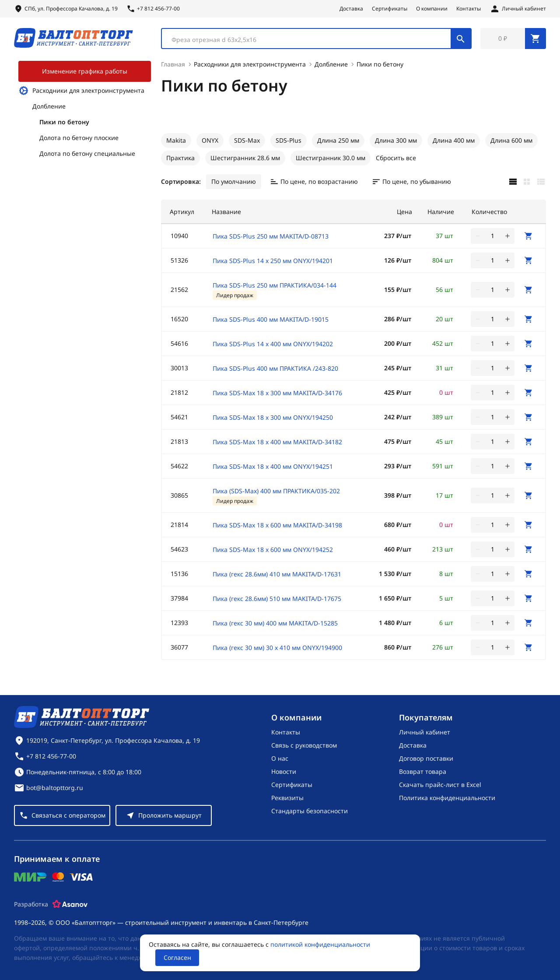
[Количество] (493, 236)
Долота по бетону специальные (87, 153)
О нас (280, 758)
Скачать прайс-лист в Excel (440, 785)
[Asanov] (70, 904)
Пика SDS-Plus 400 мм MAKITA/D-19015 (271, 319)
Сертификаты (390, 9)
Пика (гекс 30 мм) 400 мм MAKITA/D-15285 (275, 623)
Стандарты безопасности (310, 811)
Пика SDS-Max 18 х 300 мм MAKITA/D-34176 (277, 393)
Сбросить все (396, 158)
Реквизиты (287, 798)
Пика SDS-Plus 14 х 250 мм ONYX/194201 (273, 261)
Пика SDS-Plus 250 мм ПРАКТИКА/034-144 (275, 285)
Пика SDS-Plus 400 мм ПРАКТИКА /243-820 (275, 368)
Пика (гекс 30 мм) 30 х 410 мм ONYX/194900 (277, 648)
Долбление (49, 106)
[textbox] (311, 40)
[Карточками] (527, 182)
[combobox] (316, 39)
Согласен (177, 957)
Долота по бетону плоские (79, 138)
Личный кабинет (425, 732)
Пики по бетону (64, 122)
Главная (173, 64)
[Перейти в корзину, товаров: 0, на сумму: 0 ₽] (513, 39)
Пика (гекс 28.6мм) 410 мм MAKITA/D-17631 (277, 574)
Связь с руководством (304, 745)
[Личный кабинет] (518, 9)
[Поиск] (461, 39)
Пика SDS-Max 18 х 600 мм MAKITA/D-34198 (277, 525)
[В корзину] (528, 236)
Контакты (469, 9)
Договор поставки (426, 758)
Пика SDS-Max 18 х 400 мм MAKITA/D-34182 (277, 442)
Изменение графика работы (85, 71)
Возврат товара (423, 771)
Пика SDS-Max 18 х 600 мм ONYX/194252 (273, 550)
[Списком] (541, 182)
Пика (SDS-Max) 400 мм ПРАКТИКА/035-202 (276, 491)
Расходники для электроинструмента (81, 91)
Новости (284, 771)
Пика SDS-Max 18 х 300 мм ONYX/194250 (273, 417)
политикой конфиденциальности (320, 944)
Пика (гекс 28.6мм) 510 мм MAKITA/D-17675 (277, 599)
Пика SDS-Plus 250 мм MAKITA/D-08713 (271, 236)
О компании (432, 9)
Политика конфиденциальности (447, 798)
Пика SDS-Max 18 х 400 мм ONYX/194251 (273, 466)
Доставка (351, 9)
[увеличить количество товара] (507, 236)
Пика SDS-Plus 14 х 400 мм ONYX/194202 (273, 344)
